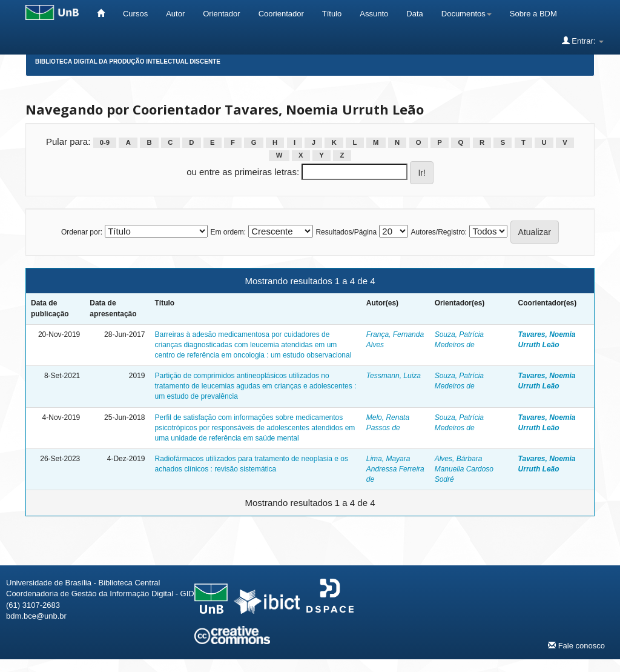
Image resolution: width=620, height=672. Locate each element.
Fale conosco (576, 645)
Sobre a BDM (533, 14)
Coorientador (281, 14)
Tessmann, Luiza (394, 376)
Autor (175, 14)
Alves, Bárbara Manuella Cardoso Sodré (464, 469)
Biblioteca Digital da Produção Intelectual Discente (128, 62)
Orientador (221, 14)
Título (332, 14)
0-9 (105, 142)
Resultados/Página (346, 232)
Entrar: (583, 41)
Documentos (467, 14)
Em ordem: (228, 232)
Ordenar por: (82, 232)
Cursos (135, 14)
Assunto (374, 14)
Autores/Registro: (439, 232)
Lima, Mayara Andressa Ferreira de (395, 469)
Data (414, 14)
